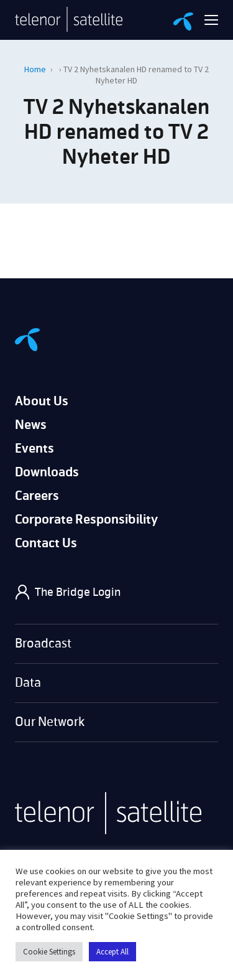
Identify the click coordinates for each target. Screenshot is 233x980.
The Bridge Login (78, 592)
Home (35, 69)
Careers (37, 496)
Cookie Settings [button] (49, 952)
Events (34, 449)
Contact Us (46, 543)
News (31, 425)
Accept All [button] (112, 952)
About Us (42, 401)
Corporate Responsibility (86, 520)
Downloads (47, 472)
